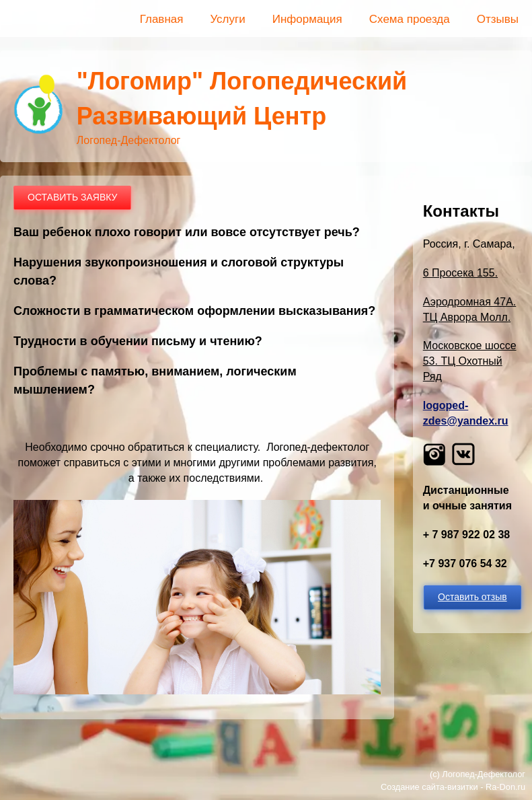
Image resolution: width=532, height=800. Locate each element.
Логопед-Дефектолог (484, 774)
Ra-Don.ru (505, 787)
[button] (197, 691)
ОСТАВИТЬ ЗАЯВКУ (72, 197)
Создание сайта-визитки (429, 787)
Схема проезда (410, 19)
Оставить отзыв (472, 597)
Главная (162, 19)
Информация (307, 19)
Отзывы (498, 19)
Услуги (227, 19)
